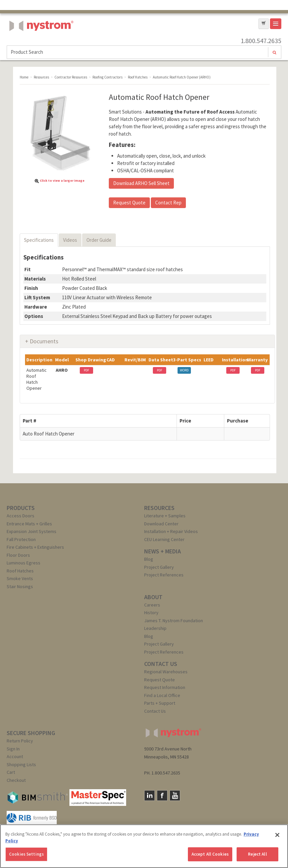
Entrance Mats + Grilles (29, 524)
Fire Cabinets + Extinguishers (35, 547)
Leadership (155, 628)
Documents (44, 341)
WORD (184, 370)
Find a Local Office (162, 695)
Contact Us (155, 711)
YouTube (175, 796)
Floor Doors (18, 555)
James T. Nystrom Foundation (174, 621)
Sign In (13, 749)
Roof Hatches (20, 571)
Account (15, 756)
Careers (152, 605)
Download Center (161, 524)
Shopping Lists (21, 764)
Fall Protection (21, 539)
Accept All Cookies (210, 854)
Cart (11, 772)
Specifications (39, 240)
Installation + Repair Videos (171, 531)
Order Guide (99, 240)
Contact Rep (168, 203)
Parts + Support (160, 703)
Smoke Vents (20, 578)
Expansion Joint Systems (32, 531)
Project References (164, 575)
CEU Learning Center (164, 539)
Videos (70, 240)
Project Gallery (159, 567)
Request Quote (129, 203)
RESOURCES (159, 508)
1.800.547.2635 (261, 41)
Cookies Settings (26, 854)
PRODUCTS (21, 508)
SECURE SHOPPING (31, 733)
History (151, 613)
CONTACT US (161, 664)
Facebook (162, 796)
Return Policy (20, 741)
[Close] (277, 835)
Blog (149, 559)
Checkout (16, 780)
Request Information (165, 687)
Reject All (257, 854)
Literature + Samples (165, 516)
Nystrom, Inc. (40, 43)
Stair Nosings (20, 586)
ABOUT (153, 597)
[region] (144, 846)
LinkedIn (150, 796)
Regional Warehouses (166, 672)
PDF (86, 370)
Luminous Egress (24, 563)
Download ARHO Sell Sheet (141, 183)
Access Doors (21, 516)
